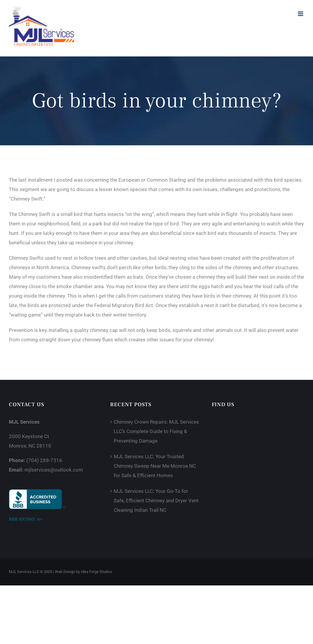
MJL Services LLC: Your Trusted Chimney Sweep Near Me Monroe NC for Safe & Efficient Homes (155, 466)
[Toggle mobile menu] (301, 14)
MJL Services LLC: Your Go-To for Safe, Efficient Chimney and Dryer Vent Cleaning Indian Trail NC (156, 501)
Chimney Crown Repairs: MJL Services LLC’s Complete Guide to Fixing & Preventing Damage (156, 431)
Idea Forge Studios (97, 572)
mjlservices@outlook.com (54, 470)
